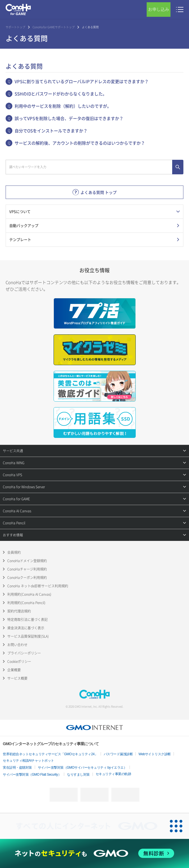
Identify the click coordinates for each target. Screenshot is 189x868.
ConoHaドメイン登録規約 (27, 561)
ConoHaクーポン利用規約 (27, 578)
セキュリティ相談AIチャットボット (28, 761)
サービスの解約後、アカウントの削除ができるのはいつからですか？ (80, 143)
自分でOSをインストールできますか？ (51, 131)
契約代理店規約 (19, 611)
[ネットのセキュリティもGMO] (95, 853)
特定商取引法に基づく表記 (27, 620)
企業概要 (14, 670)
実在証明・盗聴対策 (17, 768)
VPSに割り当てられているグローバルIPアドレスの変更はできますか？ (82, 81)
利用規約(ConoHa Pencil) (26, 603)
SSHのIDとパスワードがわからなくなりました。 (61, 94)
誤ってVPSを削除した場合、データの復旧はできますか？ (69, 118)
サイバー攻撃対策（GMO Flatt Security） (32, 775)
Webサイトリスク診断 (155, 754)
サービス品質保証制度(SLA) (28, 636)
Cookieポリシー (19, 661)
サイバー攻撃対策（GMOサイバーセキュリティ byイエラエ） (82, 768)
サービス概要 (17, 678)
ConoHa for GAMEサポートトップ (54, 27)
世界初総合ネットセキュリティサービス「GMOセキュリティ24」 (50, 754)
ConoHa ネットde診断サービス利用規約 (38, 586)
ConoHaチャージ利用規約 (27, 569)
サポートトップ (15, 27)
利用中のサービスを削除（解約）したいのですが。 (63, 106)
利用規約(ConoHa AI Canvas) (29, 594)
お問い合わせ (17, 645)
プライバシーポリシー (24, 653)
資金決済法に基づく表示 (26, 628)
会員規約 (14, 552)
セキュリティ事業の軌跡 (113, 774)
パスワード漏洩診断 (118, 754)
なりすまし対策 (78, 775)
